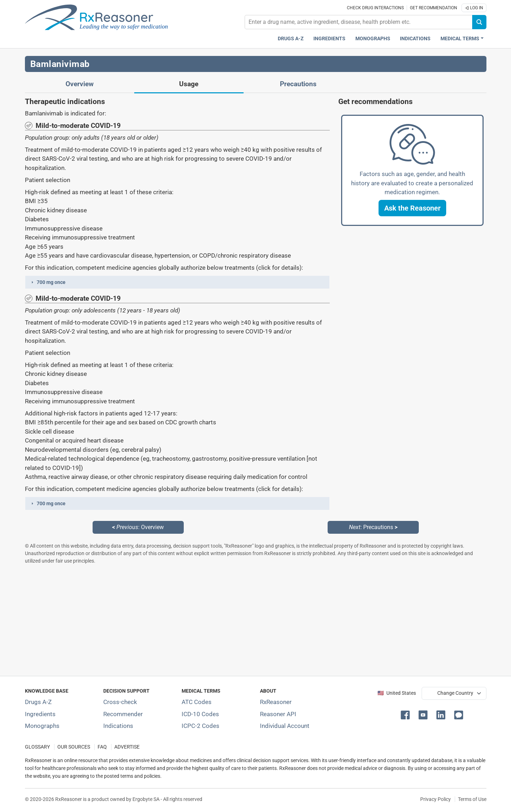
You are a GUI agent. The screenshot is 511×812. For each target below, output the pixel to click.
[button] (177, 282)
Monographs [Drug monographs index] (373, 39)
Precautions (298, 84)
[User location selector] (454, 693)
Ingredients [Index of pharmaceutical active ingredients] (40, 714)
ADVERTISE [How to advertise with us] (127, 747)
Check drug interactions (375, 8)
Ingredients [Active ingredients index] (329, 39)
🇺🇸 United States (397, 693)
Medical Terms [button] (460, 39)
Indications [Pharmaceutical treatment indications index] (415, 39)
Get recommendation (434, 8)
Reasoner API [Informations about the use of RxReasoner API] (278, 714)
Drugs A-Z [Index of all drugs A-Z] (38, 702)
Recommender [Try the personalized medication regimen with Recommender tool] (123, 714)
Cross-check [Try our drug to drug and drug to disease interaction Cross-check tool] (120, 702)
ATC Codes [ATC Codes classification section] (197, 702)
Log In (474, 8)
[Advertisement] (239, 620)
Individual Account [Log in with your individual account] (285, 726)
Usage (189, 84)
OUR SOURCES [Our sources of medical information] (74, 747)
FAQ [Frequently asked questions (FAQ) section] (102, 747)
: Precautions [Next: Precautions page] (373, 527)
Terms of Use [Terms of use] (472, 799)
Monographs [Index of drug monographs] (42, 726)
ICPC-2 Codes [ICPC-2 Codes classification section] (200, 726)
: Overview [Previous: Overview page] (138, 527)
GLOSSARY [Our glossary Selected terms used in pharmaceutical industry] (37, 747)
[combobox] (359, 22)
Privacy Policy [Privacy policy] (436, 799)
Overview (80, 84)
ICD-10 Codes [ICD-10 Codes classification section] (200, 714)
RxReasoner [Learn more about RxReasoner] (276, 702)
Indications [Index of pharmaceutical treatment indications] (118, 726)
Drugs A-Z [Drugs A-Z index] (291, 39)
